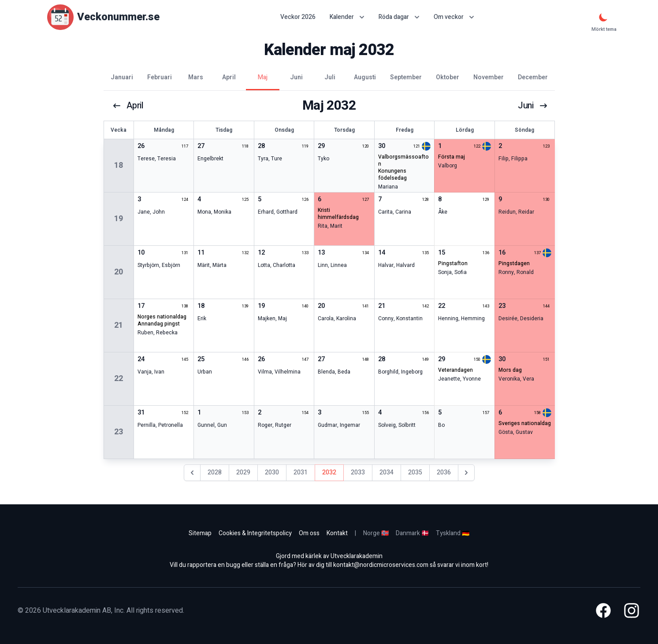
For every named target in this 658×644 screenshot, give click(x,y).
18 (119, 165)
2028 (215, 472)
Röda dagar (399, 17)
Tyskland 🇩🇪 (453, 533)
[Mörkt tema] (603, 17)
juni (532, 106)
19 (119, 219)
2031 (301, 472)
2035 (415, 472)
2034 (387, 472)
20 (119, 272)
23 (119, 432)
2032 (329, 472)
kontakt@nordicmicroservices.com (381, 565)
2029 (243, 472)
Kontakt (337, 533)
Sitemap (200, 533)
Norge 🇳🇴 (376, 533)
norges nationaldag (162, 317)
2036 (444, 472)
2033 (358, 472)
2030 (272, 472)
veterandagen (455, 370)
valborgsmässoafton (403, 160)
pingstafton (453, 263)
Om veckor (454, 17)
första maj (452, 157)
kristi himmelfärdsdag (338, 214)
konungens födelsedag (392, 174)
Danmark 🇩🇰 (412, 533)
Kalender (347, 17)
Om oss (309, 533)
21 (119, 325)
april (128, 106)
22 (119, 379)
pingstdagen (514, 263)
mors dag (510, 370)
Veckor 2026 (298, 17)
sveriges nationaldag (525, 423)
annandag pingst (159, 324)
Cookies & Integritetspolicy (255, 533)
